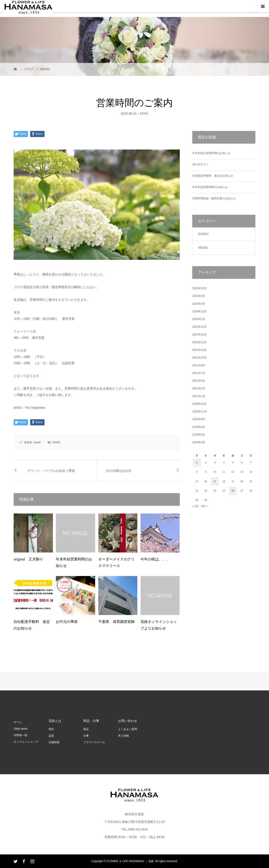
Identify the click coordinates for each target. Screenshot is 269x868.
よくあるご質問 (128, 729)
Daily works (21, 729)
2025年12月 (200, 288)
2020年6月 (199, 427)
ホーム (18, 722)
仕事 (86, 736)
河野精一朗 (20, 735)
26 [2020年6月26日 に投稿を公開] (233, 491)
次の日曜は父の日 (119, 471)
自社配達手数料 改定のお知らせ (213, 176)
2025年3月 (199, 304)
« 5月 (196, 506)
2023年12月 (200, 327)
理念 (51, 729)
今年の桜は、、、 (155, 559)
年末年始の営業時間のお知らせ (211, 153)
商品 (86, 729)
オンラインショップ (26, 742)
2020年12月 (200, 404)
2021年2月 (199, 388)
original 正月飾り (28, 559)
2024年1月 (199, 319)
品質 (51, 736)
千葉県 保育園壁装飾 (116, 622)
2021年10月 (200, 358)
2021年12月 (200, 350)
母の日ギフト (200, 164)
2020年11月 (200, 412)
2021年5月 (199, 381)
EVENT (204, 234)
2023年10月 (200, 335)
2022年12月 (200, 342)
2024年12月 (200, 311)
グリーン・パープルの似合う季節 (51, 471)
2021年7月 (199, 373)
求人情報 (123, 736)
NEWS (144, 113)
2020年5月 (199, 435)
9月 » (204, 506)
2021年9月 (199, 365)
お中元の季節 (67, 622)
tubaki (37, 442)
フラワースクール (94, 742)
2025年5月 (199, 296)
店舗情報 (54, 742)
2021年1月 (199, 396)
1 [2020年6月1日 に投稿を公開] (197, 463)
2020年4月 (199, 442)
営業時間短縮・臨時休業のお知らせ (214, 198)
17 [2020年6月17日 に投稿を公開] (215, 481)
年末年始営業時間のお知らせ (210, 187)
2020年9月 (199, 419)
